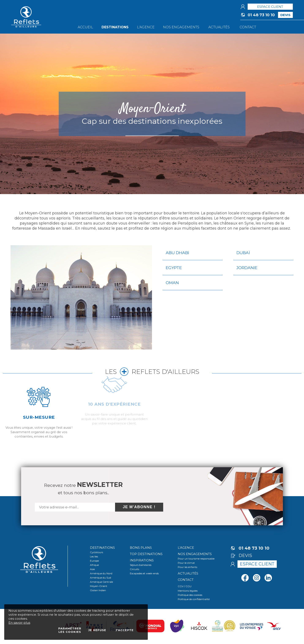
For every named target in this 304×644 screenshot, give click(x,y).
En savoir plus (19, 623)
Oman (172, 283)
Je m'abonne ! (139, 507)
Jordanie (247, 268)
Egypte (174, 268)
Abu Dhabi (177, 253)
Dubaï (243, 253)
